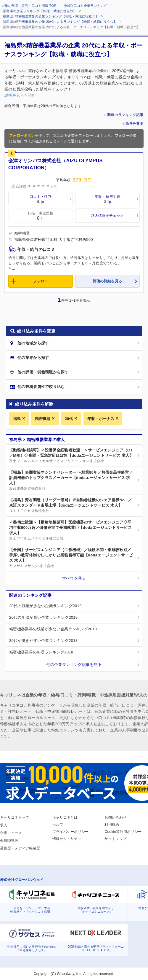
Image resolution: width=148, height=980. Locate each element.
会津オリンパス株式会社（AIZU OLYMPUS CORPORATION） (55, 164)
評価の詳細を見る (107, 281)
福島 (17, 419)
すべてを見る (74, 578)
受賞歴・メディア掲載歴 (20, 848)
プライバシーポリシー (71, 832)
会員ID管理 (9, 841)
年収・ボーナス (101, 419)
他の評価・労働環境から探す (43, 372)
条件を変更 (135, 123)
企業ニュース (11, 833)
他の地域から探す (33, 343)
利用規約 (112, 825)
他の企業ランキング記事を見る (74, 665)
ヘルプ (58, 825)
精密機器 (43, 419)
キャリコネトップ (15, 817)
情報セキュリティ (67, 839)
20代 (69, 419)
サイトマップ (115, 839)
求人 (4, 825)
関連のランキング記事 (125, 115)
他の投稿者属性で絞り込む (41, 387)
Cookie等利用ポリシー (123, 832)
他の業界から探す (33, 358)
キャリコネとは (65, 817)
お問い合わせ (115, 817)
